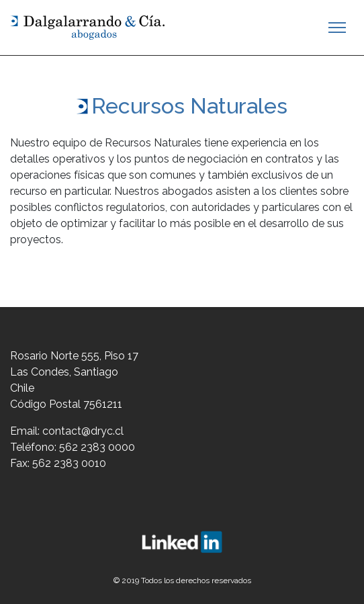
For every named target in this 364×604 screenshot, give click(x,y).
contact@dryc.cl (83, 431)
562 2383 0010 (69, 463)
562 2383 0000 (97, 447)
